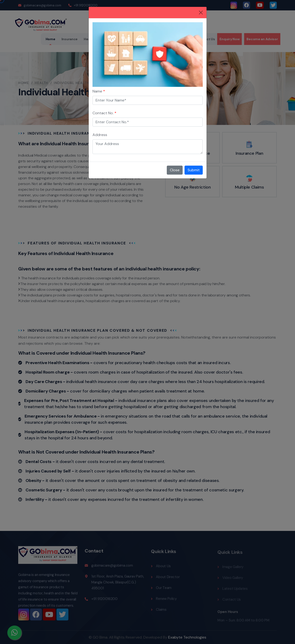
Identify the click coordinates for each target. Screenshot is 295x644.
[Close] (201, 13)
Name (99, 91)
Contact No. (104, 113)
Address (100, 135)
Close (175, 170)
